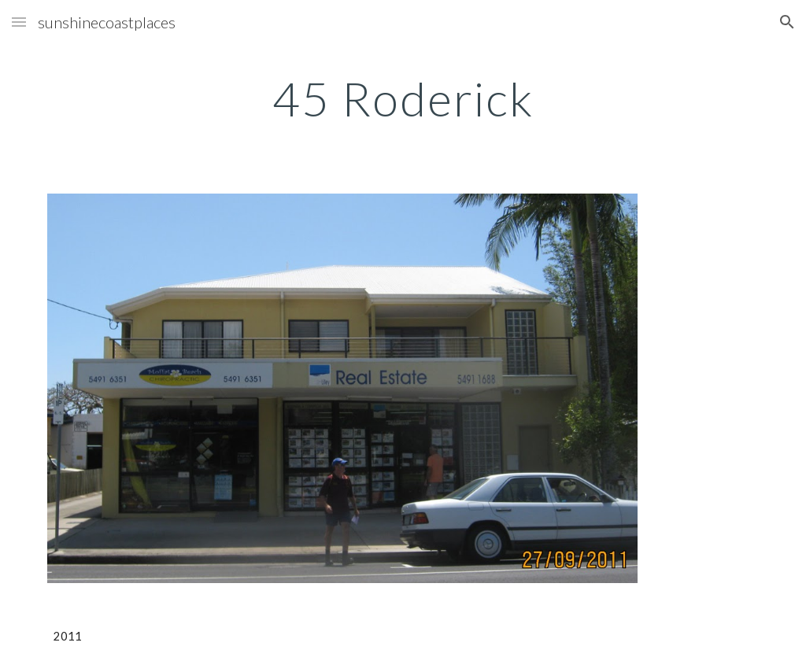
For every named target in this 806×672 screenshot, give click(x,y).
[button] (19, 22)
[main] (403, 98)
